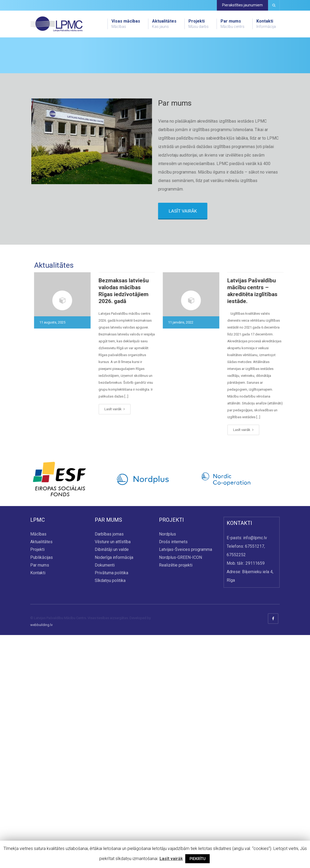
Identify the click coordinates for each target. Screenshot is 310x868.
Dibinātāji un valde (112, 783)
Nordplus (167, 767)
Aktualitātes (164, 24)
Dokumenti (105, 798)
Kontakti (266, 24)
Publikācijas (42, 790)
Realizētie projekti (176, 798)
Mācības (38, 767)
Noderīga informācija (114, 790)
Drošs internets (173, 775)
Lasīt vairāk (73, 642)
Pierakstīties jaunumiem (242, 5)
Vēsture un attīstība (113, 775)
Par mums (232, 24)
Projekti (199, 24)
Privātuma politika (111, 806)
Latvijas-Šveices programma (186, 783)
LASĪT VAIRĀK (194, 444)
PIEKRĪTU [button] (197, 859)
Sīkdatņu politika (110, 813)
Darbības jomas (109, 767)
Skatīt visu (53, 127)
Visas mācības (126, 24)
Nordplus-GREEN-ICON (180, 790)
